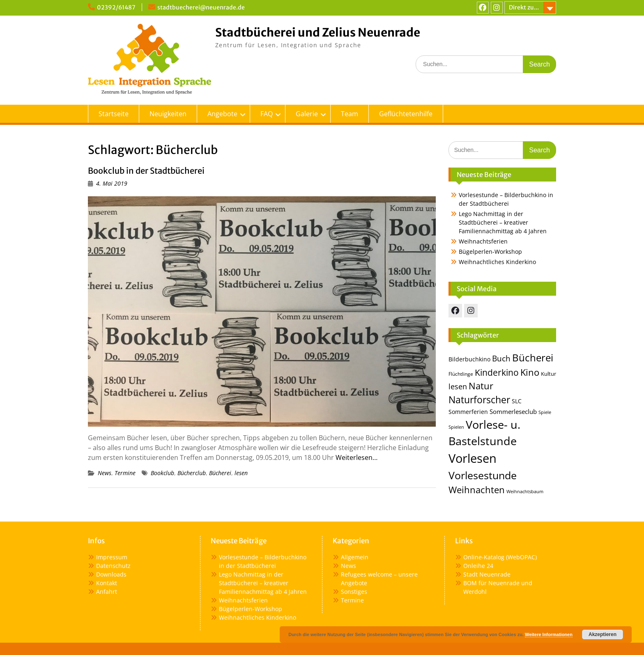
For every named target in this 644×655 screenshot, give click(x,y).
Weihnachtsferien (483, 241)
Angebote (222, 114)
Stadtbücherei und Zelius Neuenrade (318, 32)
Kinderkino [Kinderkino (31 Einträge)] (497, 372)
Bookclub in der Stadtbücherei (146, 171)
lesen (241, 473)
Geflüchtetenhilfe (406, 114)
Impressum (112, 557)
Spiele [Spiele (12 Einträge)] (545, 412)
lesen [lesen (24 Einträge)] (458, 386)
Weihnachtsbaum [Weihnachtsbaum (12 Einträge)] (525, 491)
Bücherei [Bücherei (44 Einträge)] (533, 357)
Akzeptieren (603, 634)
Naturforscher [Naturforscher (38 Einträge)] (479, 400)
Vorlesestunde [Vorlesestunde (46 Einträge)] (483, 475)
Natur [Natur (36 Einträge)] (481, 386)
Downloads (111, 574)
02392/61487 (116, 7)
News (105, 473)
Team (350, 114)
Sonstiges (354, 592)
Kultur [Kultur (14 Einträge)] (549, 374)
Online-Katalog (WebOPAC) (500, 557)
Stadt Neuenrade (487, 574)
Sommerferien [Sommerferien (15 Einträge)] (468, 412)
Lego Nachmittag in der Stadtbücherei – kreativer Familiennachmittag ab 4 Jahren (503, 222)
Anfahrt (107, 592)
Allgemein (355, 557)
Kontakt (107, 583)
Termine (125, 473)
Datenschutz (113, 566)
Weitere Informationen (549, 634)
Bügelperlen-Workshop (490, 252)
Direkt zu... (524, 7)
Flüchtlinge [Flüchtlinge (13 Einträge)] (461, 374)
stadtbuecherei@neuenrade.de (201, 7)
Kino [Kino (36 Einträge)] (530, 372)
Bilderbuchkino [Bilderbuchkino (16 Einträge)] (469, 359)
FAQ (267, 114)
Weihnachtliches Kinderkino (497, 262)
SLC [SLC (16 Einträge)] (517, 401)
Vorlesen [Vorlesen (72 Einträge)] (473, 458)
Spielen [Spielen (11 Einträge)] (456, 427)
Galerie (307, 114)
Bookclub (162, 473)
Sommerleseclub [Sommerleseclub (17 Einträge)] (513, 411)
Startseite (114, 114)
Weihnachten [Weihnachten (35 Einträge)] (477, 490)
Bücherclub (192, 473)
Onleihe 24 (478, 566)
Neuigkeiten (168, 114)
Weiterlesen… (356, 457)
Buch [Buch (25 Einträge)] (501, 358)
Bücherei (220, 473)
